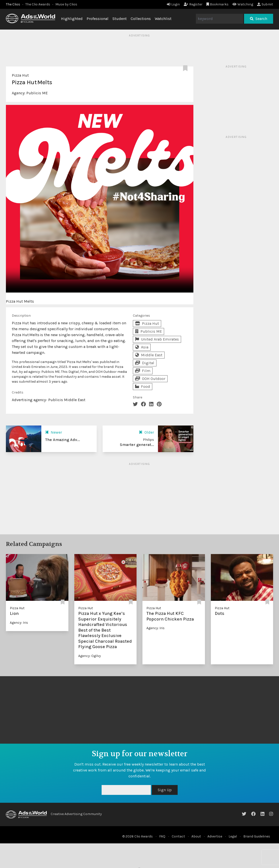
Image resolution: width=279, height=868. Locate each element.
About (196, 836)
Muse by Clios (66, 4)
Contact (178, 836)
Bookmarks (218, 4)
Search (259, 19)
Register (193, 4)
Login (173, 4)
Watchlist (163, 19)
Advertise (215, 836)
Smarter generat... (137, 445)
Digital (145, 363)
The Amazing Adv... (63, 440)
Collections (141, 19)
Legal (233, 836)
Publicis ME (37, 93)
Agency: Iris (19, 623)
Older (147, 432)
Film (143, 371)
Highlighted (72, 19)
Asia (142, 347)
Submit (265, 4)
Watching (243, 4)
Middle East (149, 355)
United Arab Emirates (157, 339)
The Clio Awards (38, 4)
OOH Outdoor (150, 379)
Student (120, 19)
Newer (54, 432)
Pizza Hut (20, 75)
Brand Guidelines (257, 836)
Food (143, 386)
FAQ (162, 836)
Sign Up (165, 790)
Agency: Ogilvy (90, 656)
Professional (98, 19)
